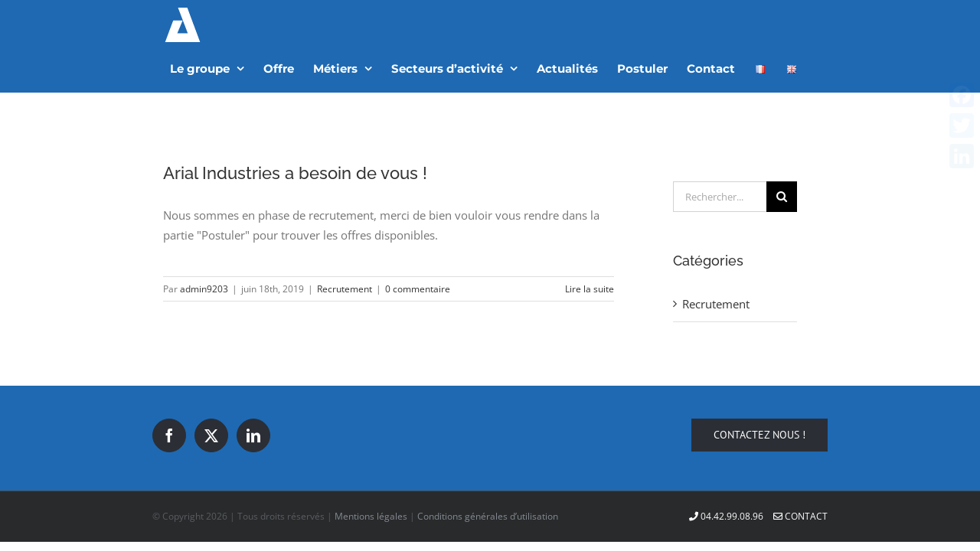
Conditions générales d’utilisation (488, 474)
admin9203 (204, 247)
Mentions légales (371, 474)
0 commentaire (418, 247)
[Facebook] (169, 393)
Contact (800, 474)
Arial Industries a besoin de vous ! (295, 131)
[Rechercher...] (720, 155)
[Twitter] (211, 393)
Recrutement (345, 247)
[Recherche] (782, 155)
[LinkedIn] (253, 393)
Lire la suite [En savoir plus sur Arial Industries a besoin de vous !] (590, 247)
